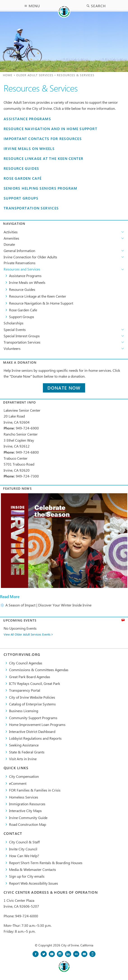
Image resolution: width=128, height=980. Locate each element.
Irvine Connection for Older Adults (30, 257)
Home (8, 75)
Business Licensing (24, 711)
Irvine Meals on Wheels (29, 149)
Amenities (11, 238)
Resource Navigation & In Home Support (41, 303)
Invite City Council (23, 849)
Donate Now (64, 388)
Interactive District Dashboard (32, 731)
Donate (9, 244)
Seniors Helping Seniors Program (41, 188)
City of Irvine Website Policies (32, 697)
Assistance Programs (27, 119)
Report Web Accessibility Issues (34, 883)
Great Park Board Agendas (30, 677)
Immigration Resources (27, 804)
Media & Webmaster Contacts (33, 869)
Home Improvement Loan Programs (37, 724)
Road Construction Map (28, 824)
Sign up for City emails (27, 876)
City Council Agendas (26, 663)
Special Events (15, 329)
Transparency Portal (25, 690)
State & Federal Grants (27, 752)
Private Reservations (20, 263)
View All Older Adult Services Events (27, 635)
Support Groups (21, 198)
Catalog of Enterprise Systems (32, 704)
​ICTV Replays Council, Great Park (35, 683)
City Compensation (24, 776)
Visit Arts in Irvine (23, 759)
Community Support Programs (33, 718)
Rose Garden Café (23, 178)
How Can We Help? (24, 856)
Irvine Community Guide (28, 818)
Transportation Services (31, 208)
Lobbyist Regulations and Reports (35, 738)
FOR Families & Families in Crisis (35, 790)
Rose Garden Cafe (23, 310)
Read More (10, 597)
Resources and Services (22, 269)
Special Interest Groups (22, 336)
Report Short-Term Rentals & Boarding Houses (46, 863)
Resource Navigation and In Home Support (50, 129)
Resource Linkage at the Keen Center (43, 159)
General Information (19, 251)
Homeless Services (24, 797)
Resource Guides (21, 169)
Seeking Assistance (24, 745)
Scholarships (14, 323)
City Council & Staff (24, 842)
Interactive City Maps (25, 811)
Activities (11, 232)
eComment (18, 783)
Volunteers (12, 348)
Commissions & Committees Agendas (39, 670)
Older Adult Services (35, 75)
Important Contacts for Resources (43, 139)
